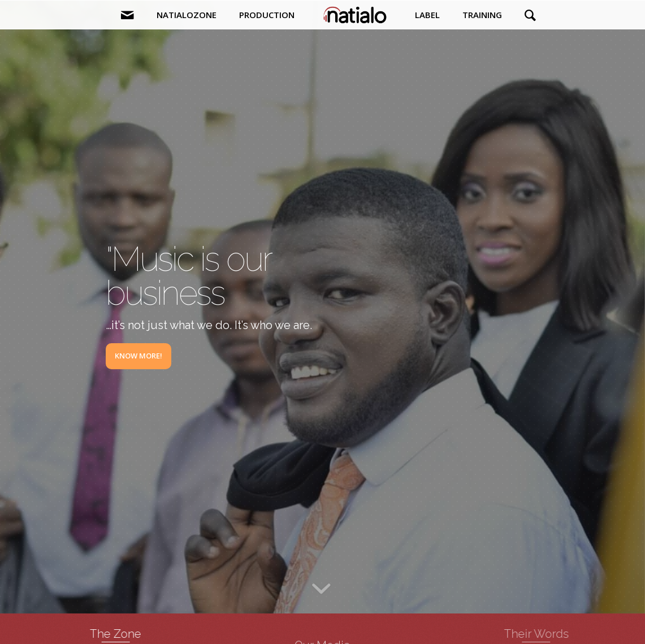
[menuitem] (127, 15)
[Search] (525, 15)
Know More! (138, 356)
